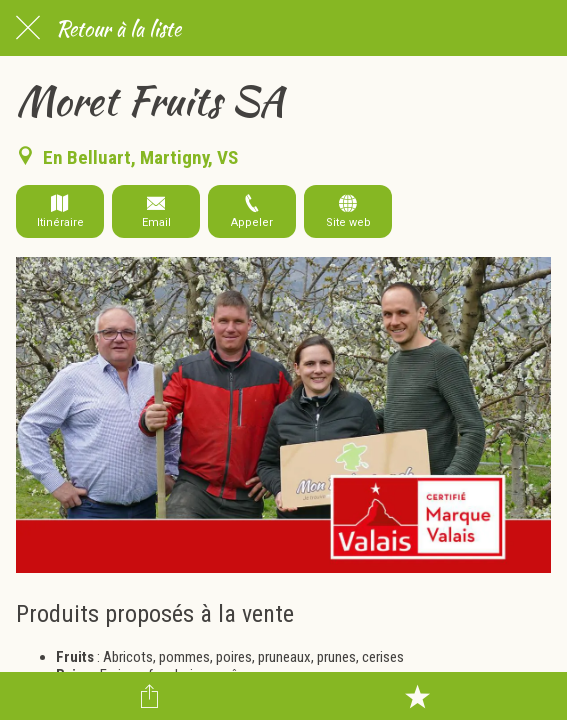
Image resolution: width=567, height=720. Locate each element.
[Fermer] (28, 28)
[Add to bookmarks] (417, 696)
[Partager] (150, 696)
